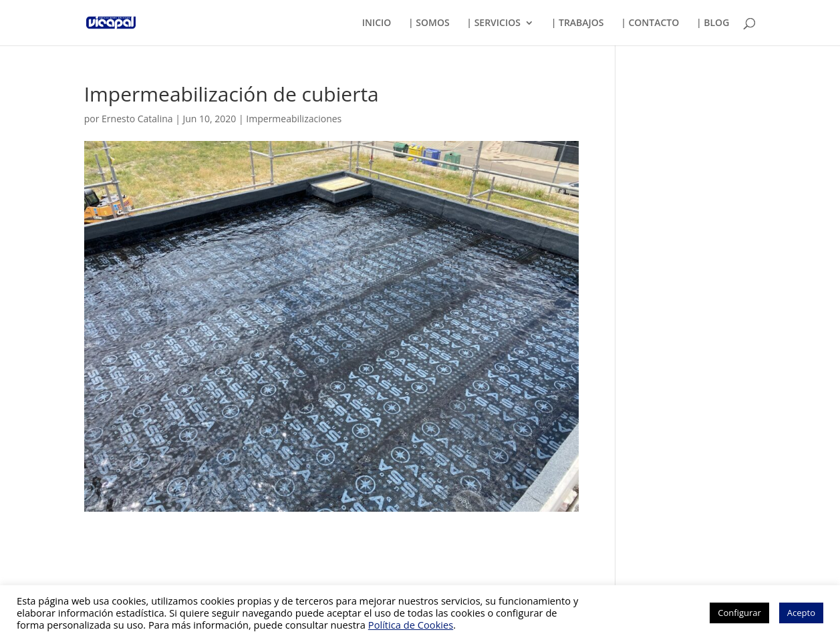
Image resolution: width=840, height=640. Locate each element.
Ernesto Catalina (137, 119)
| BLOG (713, 23)
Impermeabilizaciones (294, 119)
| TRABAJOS (578, 23)
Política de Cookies (411, 625)
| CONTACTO (650, 23)
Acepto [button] (801, 613)
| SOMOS (429, 23)
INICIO (377, 23)
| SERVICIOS (494, 23)
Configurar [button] (739, 613)
